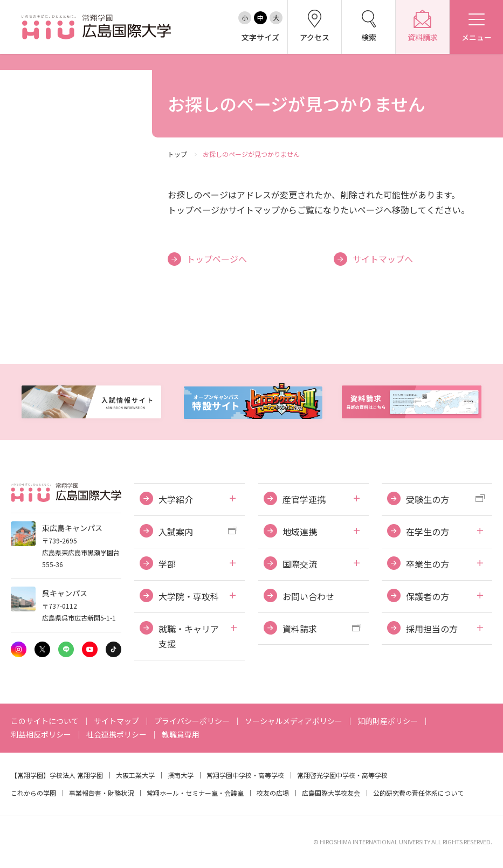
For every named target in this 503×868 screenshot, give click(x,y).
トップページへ (217, 259)
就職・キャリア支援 (189, 636)
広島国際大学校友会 (331, 793)
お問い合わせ (308, 596)
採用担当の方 (432, 629)
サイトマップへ (383, 259)
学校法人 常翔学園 (76, 775)
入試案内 (176, 532)
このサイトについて (45, 721)
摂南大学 (181, 775)
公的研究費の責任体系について (418, 793)
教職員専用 (181, 734)
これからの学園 (33, 793)
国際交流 (300, 564)
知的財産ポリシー (388, 721)
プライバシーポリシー (192, 721)
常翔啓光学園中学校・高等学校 (342, 775)
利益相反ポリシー (41, 734)
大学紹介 (176, 499)
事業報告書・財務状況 (101, 793)
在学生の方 (428, 532)
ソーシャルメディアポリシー (294, 721)
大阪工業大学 (135, 775)
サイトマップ (116, 721)
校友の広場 (273, 793)
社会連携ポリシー (116, 734)
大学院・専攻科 (189, 596)
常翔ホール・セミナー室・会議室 (195, 793)
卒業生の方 (428, 564)
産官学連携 (304, 499)
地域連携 (300, 532)
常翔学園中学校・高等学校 (245, 775)
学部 (167, 564)
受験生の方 (428, 499)
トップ (177, 154)
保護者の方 (428, 596)
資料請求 (300, 629)
